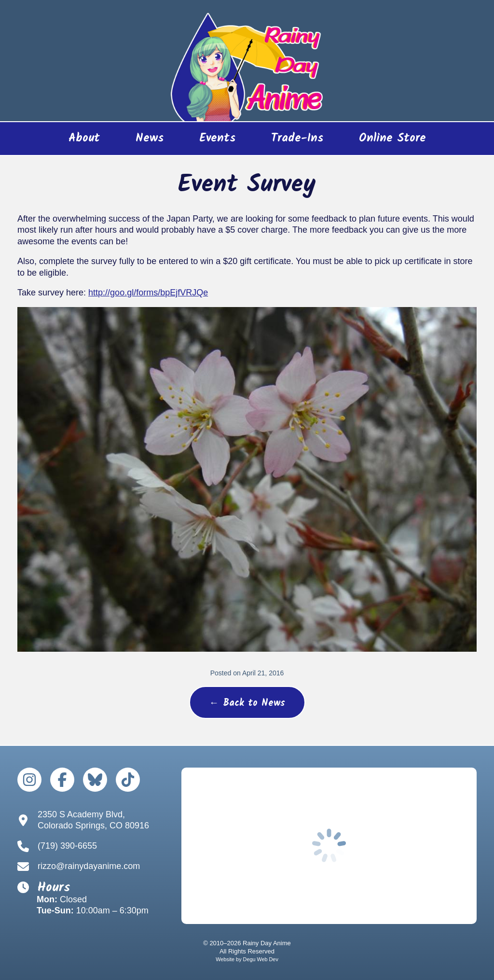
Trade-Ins (297, 138)
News (150, 138)
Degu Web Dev (261, 959)
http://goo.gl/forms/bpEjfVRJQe (148, 293)
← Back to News (247, 703)
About (84, 138)
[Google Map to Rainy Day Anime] (329, 846)
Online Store (384, 142)
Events (217, 138)
